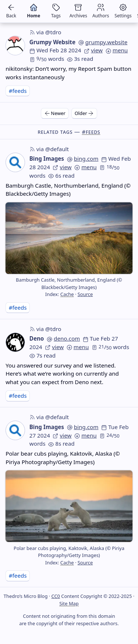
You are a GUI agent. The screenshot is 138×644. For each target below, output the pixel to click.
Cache (67, 294)
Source (85, 294)
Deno (37, 338)
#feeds (18, 91)
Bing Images (47, 159)
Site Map (69, 603)
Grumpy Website (52, 42)
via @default (49, 149)
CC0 (56, 596)
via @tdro (45, 32)
